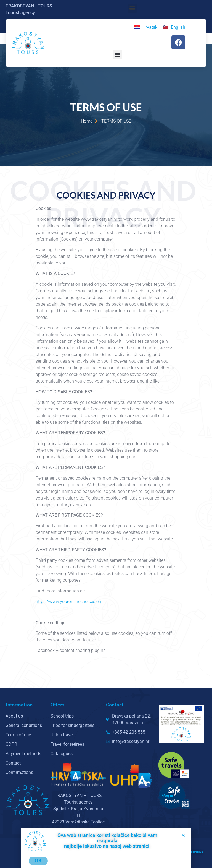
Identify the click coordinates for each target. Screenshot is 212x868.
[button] (132, 8)
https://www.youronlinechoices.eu (69, 601)
